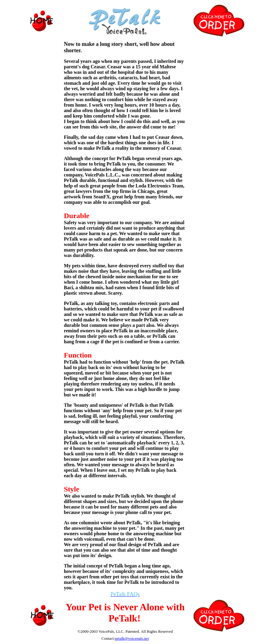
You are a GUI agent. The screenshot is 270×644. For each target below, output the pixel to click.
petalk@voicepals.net (132, 638)
